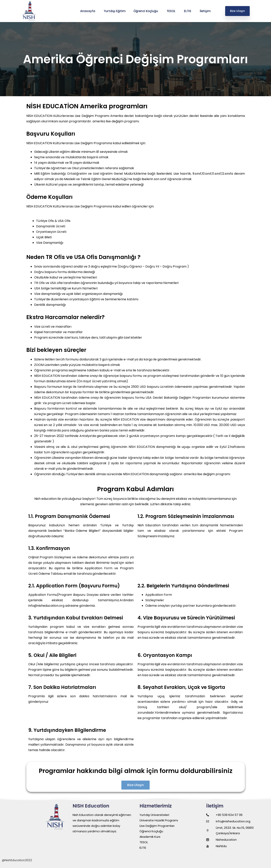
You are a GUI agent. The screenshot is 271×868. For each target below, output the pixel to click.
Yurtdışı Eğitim (115, 11)
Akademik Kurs (150, 837)
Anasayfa (88, 11)
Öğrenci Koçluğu (146, 11)
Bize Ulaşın (237, 11)
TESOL (171, 11)
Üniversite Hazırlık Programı (159, 820)
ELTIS (188, 11)
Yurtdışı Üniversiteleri (154, 815)
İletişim (206, 11)
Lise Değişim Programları (157, 826)
